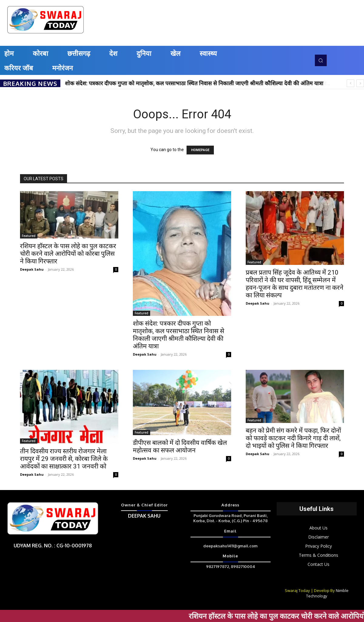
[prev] (351, 83)
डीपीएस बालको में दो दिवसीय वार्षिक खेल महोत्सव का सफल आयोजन (180, 446)
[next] (360, 83)
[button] (321, 60)
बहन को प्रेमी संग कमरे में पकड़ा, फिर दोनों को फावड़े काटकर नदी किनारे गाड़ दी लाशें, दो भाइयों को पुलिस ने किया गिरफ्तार (293, 438)
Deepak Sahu (32, 269)
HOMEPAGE (200, 150)
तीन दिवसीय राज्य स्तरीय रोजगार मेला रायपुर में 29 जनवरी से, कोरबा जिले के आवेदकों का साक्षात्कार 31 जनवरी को (64, 459)
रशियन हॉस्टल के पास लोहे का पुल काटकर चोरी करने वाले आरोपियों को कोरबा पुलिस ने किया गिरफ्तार (68, 254)
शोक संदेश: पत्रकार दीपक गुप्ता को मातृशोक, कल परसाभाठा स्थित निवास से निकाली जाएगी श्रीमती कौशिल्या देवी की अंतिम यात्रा (194, 83)
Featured (29, 236)
